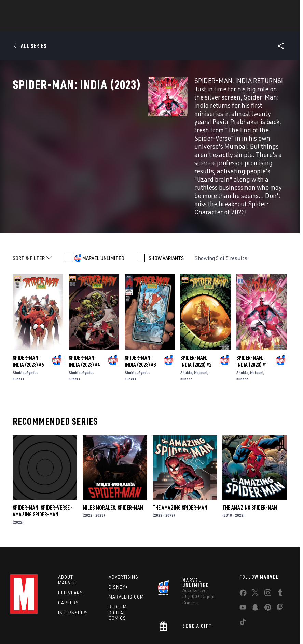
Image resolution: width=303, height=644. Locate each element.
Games (140, 24)
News (49, 24)
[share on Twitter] (255, 550)
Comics (74, 24)
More (251, 24)
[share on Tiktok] (243, 579)
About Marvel (67, 536)
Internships (73, 569)
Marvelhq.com (126, 553)
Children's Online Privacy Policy (212, 624)
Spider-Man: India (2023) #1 (252, 317)
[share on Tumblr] (280, 550)
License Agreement (265, 624)
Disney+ (118, 543)
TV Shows (196, 24)
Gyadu (31, 329)
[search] (284, 9)
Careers (68, 559)
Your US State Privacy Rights (106, 624)
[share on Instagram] (268, 550)
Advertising (123, 533)
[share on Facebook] (243, 551)
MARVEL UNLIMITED (103, 214)
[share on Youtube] (243, 565)
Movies (166, 24)
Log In (32, 9)
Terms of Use (29, 624)
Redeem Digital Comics (118, 569)
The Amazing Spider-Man (180, 464)
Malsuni (201, 329)
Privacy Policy (60, 624)
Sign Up (54, 9)
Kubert (18, 335)
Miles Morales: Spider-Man (113, 464)
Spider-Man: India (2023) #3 (140, 317)
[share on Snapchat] (255, 565)
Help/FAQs (71, 549)
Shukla (19, 329)
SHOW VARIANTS (166, 214)
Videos (226, 24)
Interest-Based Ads (133, 632)
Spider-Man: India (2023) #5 (28, 317)
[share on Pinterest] (268, 565)
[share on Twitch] (280, 565)
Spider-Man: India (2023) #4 (84, 317)
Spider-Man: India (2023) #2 (196, 317)
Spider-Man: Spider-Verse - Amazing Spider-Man (43, 467)
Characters (107, 24)
